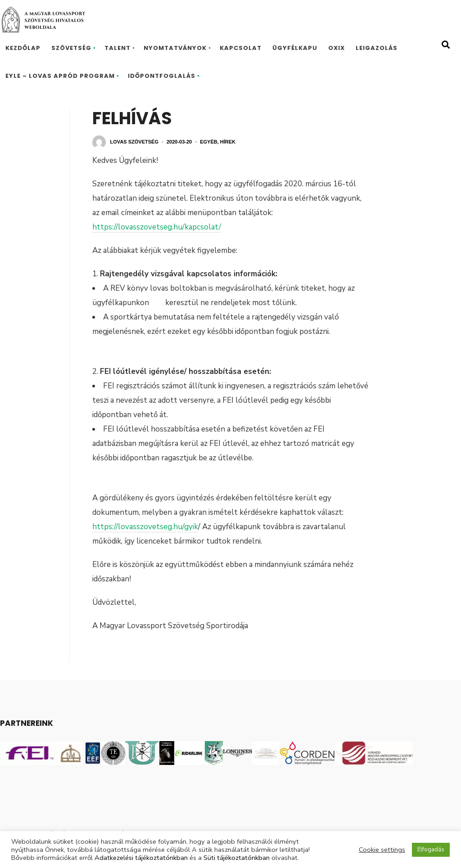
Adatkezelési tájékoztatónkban (141, 858)
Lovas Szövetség (134, 142)
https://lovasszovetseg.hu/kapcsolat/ (157, 227)
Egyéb (209, 142)
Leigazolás (377, 48)
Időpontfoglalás (162, 76)
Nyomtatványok (175, 48)
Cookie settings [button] (382, 850)
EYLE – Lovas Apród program (60, 76)
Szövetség (71, 48)
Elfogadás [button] (431, 850)
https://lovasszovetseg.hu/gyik (145, 527)
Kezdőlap (23, 48)
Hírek (228, 142)
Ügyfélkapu (295, 48)
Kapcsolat (241, 48)
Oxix (337, 48)
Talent (118, 48)
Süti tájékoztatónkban (237, 858)
